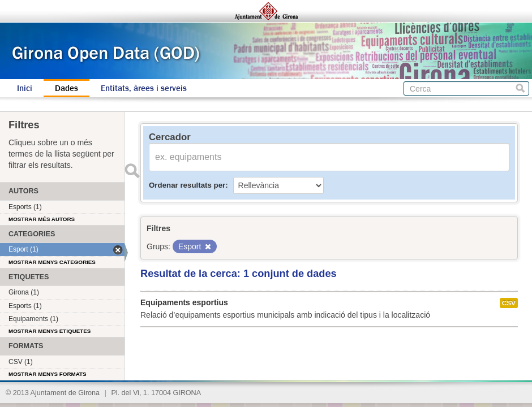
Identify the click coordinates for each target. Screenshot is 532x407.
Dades (66, 88)
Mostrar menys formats (48, 374)
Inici (25, 88)
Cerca (520, 88)
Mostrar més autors (42, 219)
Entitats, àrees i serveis (144, 88)
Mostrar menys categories (52, 262)
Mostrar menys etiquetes (50, 331)
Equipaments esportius (184, 302)
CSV (509, 303)
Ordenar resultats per (187, 185)
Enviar (132, 171)
